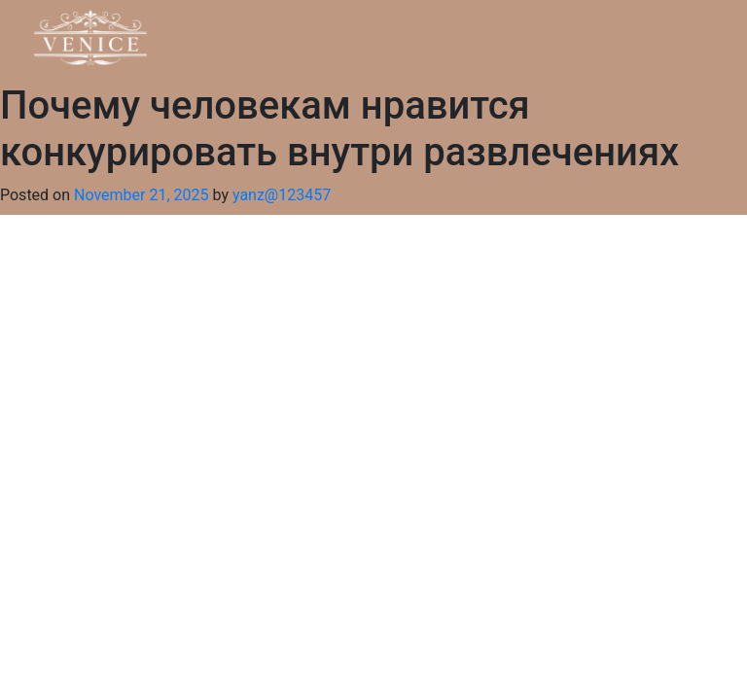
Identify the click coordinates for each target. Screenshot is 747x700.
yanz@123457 (282, 195)
